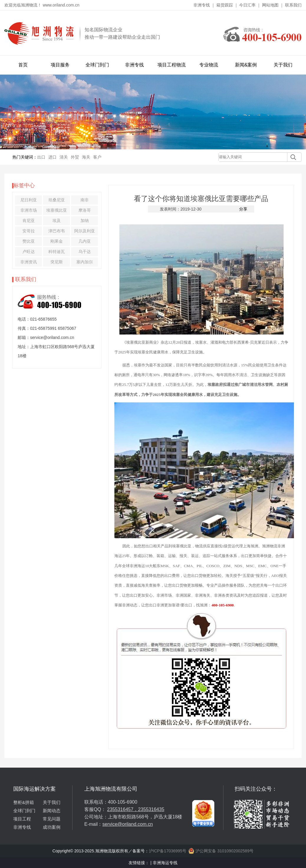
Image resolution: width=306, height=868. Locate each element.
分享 (243, 209)
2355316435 (151, 809)
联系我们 (293, 5)
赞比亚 (29, 241)
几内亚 (85, 241)
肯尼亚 (29, 221)
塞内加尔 (85, 262)
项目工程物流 (172, 65)
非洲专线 (202, 5)
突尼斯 (57, 262)
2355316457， (122, 809)
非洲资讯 (29, 262)
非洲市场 (29, 210)
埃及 (57, 221)
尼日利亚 (29, 200)
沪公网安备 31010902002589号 (221, 851)
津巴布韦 (57, 231)
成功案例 (52, 827)
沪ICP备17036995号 (168, 851)
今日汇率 (247, 5)
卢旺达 (29, 252)
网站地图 (270, 5)
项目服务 (60, 65)
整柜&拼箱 (24, 802)
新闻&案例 (246, 65)
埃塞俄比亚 (57, 210)
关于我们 (283, 65)
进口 (52, 157)
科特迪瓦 (57, 252)
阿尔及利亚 (85, 231)
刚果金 (57, 241)
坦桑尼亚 (57, 200)
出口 (41, 157)
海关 (86, 157)
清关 (64, 157)
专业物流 (209, 65)
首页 (23, 65)
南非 (85, 200)
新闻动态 (52, 811)
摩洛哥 (85, 210)
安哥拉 (29, 231)
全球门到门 (97, 65)
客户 (97, 157)
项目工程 (22, 819)
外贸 (75, 157)
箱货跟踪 (225, 5)
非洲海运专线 (165, 863)
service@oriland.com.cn (128, 824)
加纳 (85, 221)
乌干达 (85, 252)
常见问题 (52, 819)
